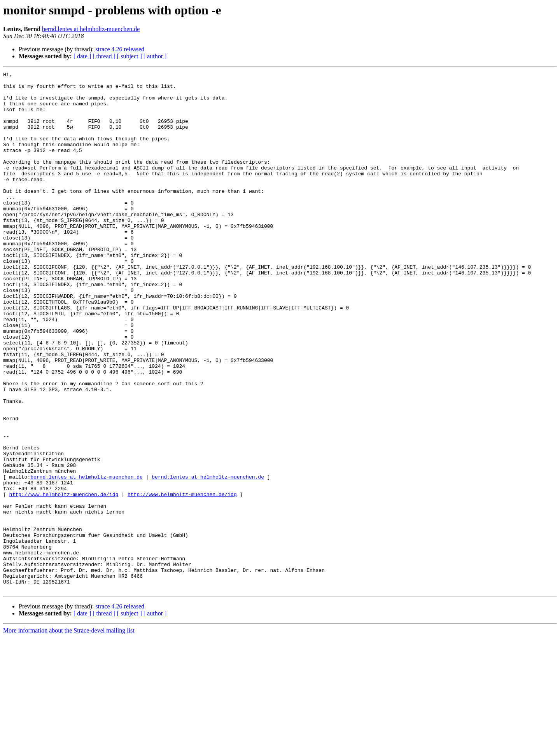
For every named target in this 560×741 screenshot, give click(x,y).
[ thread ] (104, 56)
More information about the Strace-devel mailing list (69, 734)
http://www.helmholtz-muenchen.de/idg (64, 579)
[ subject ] (129, 56)
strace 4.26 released (120, 49)
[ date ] (82, 56)
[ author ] (155, 56)
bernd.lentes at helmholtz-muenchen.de (91, 29)
